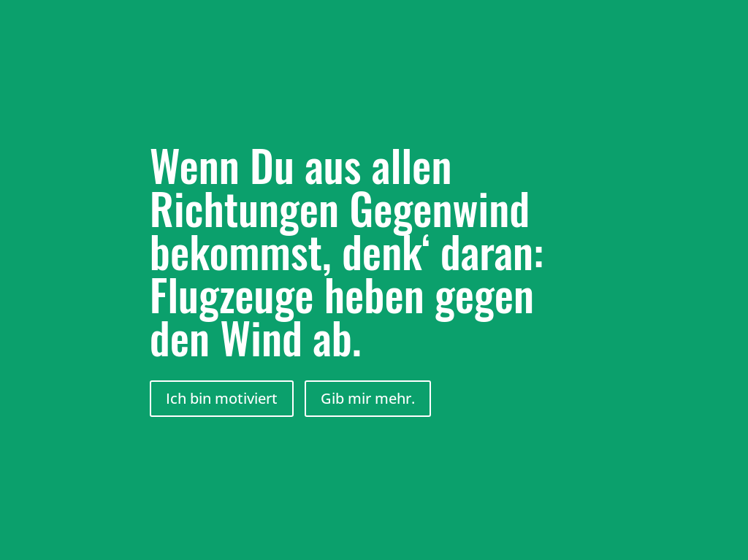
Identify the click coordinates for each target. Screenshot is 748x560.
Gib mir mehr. (368, 398)
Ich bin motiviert (222, 398)
